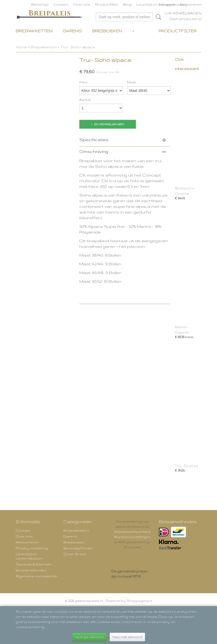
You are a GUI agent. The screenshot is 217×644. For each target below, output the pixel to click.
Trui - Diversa (186, 466)
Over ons (82, 4)
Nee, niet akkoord (127, 637)
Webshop (40, 4)
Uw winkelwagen (183, 13)
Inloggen (167, 4)
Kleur (84, 82)
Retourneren (27, 542)
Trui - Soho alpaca (77, 47)
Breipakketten (34, 31)
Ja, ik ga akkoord (89, 637)
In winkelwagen (109, 124)
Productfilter (107, 4)
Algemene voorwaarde (36, 576)
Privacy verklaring (32, 548)
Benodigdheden (78, 548)
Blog (127, 4)
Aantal (85, 100)
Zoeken (157, 17)
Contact (61, 4)
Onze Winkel (74, 554)
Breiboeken (107, 31)
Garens (72, 31)
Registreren (191, 4)
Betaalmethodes (31, 570)
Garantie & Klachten (34, 564)
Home (21, 47)
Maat (132, 82)
